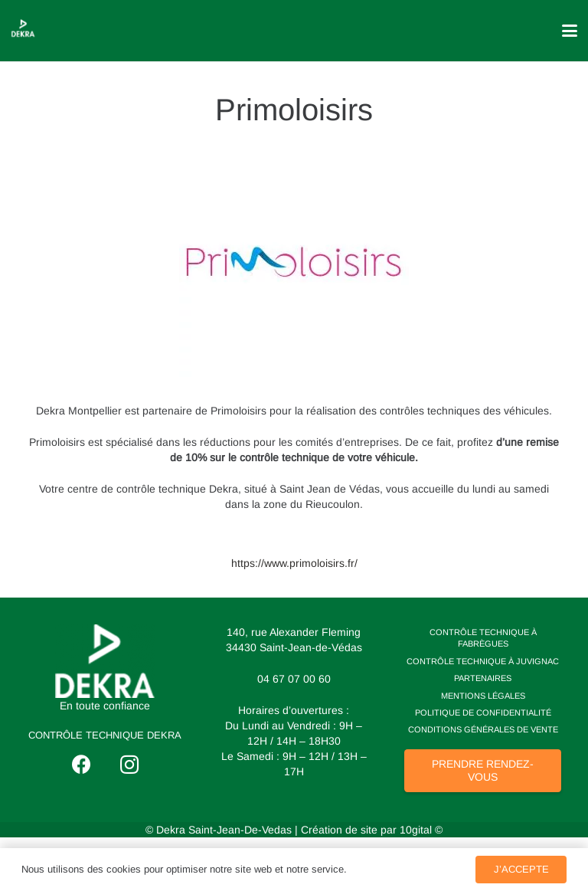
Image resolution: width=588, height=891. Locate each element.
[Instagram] (129, 765)
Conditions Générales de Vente (483, 729)
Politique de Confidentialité (483, 712)
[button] (570, 31)
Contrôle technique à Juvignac (483, 661)
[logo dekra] (105, 661)
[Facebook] (82, 765)
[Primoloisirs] (294, 155)
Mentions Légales (483, 696)
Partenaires (483, 678)
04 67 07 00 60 (294, 679)
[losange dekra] (23, 28)
